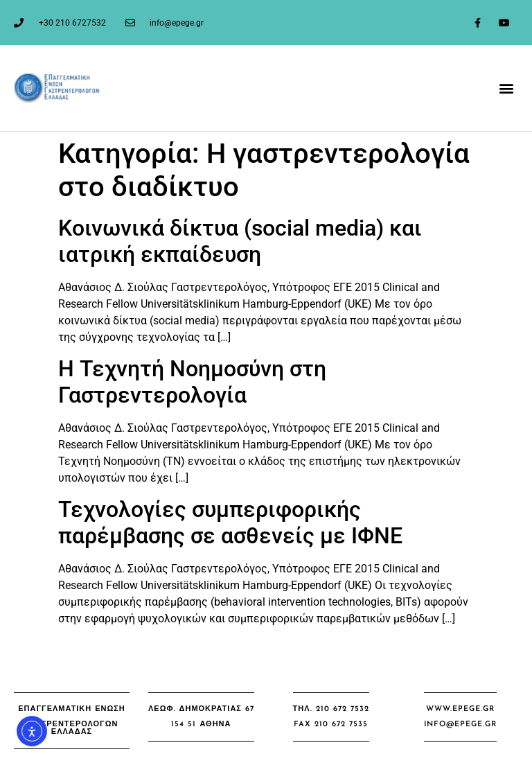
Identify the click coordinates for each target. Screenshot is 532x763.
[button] (507, 88)
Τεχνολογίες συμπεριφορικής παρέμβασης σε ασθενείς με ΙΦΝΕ (230, 523)
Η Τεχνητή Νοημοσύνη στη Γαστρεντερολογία (192, 382)
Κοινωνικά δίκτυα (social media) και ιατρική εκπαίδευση (240, 241)
